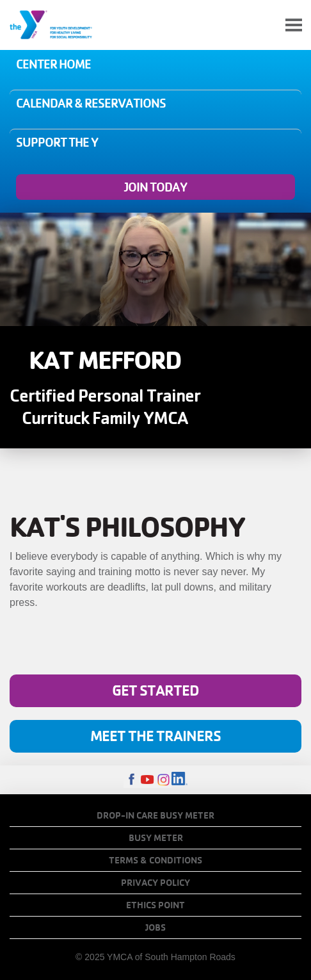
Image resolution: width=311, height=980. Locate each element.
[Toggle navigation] (294, 25)
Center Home (53, 64)
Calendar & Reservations (91, 103)
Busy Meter (156, 838)
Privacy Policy (155, 883)
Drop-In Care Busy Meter (155, 815)
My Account (264, 25)
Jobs (155, 927)
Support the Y (57, 142)
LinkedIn (179, 780)
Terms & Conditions (155, 860)
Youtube (148, 780)
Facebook (132, 780)
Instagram (163, 780)
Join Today (155, 187)
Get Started (155, 690)
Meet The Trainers (155, 736)
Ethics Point (155, 905)
